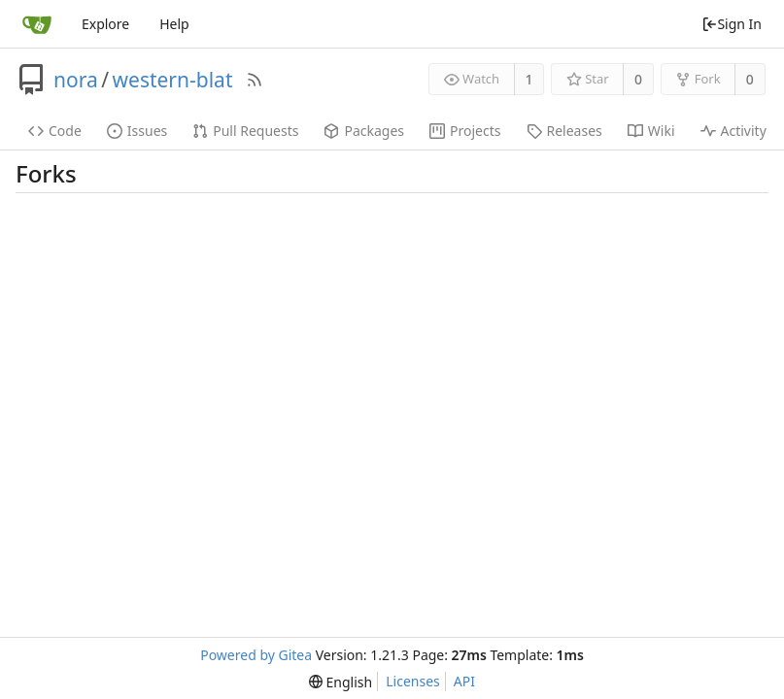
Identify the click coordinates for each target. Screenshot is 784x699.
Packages (364, 131)
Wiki (651, 131)
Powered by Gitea (256, 655)
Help (174, 24)
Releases (564, 131)
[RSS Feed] (255, 80)
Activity (733, 131)
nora (76, 80)
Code (55, 131)
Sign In (732, 24)
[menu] (341, 682)
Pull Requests (245, 131)
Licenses (413, 681)
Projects (465, 131)
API (464, 681)
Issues (137, 131)
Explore (105, 24)
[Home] (37, 24)
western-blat (173, 80)
